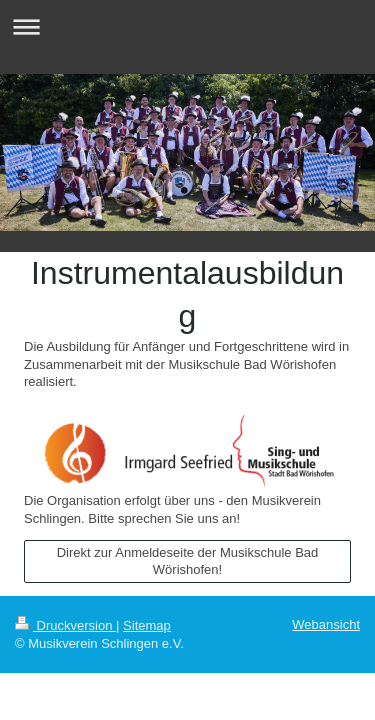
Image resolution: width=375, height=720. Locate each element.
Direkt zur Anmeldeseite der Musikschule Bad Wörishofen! (188, 561)
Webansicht (326, 624)
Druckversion (65, 625)
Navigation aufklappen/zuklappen (187, 26)
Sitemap (147, 625)
